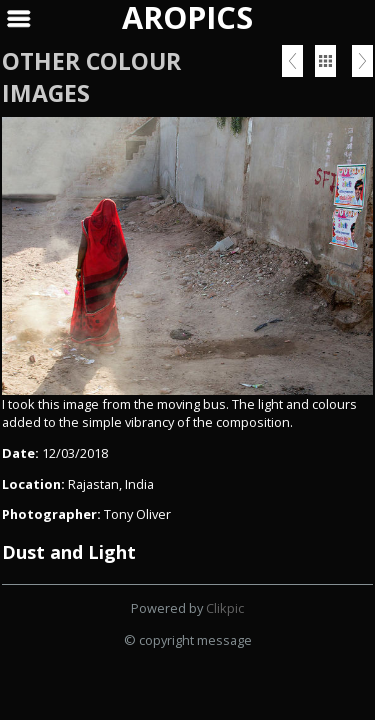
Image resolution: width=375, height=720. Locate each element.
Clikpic (225, 608)
